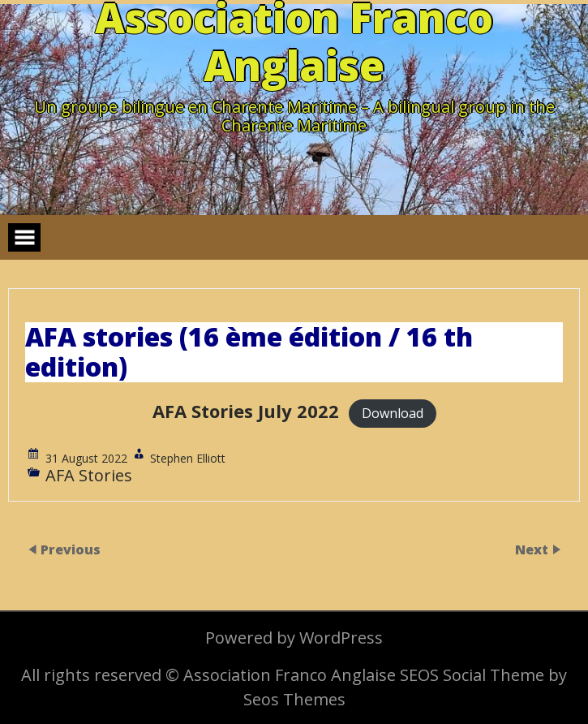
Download (393, 413)
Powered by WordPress (294, 638)
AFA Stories (89, 475)
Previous (71, 549)
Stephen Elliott (188, 458)
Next (533, 549)
